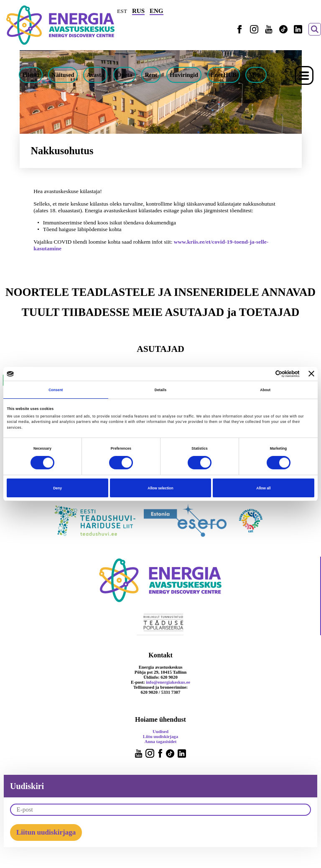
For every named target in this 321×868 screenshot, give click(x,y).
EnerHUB (224, 75)
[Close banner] (311, 374)
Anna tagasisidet (161, 741)
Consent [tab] (56, 390)
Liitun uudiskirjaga (46, 832)
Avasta (96, 75)
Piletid (31, 75)
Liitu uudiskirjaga (160, 736)
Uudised (160, 731)
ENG (157, 11)
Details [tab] (160, 390)
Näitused (63, 75)
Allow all (263, 488)
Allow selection (160, 488)
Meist (256, 75)
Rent (151, 75)
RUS (138, 11)
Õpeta (125, 75)
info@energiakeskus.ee (168, 682)
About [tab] (265, 390)
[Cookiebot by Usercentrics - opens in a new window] (263, 374)
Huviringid (184, 75)
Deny (57, 488)
